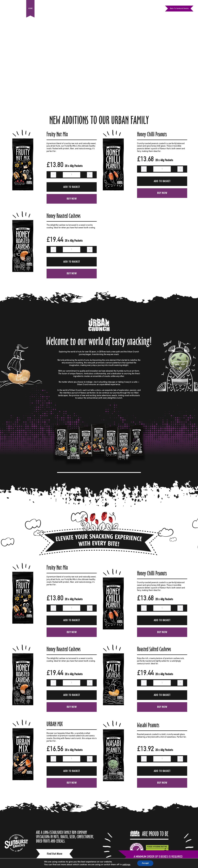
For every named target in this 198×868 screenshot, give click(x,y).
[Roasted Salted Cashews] (114, 646)
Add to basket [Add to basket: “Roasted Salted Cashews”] (162, 695)
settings (126, 865)
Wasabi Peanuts (148, 725)
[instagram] (153, 9)
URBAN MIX (55, 724)
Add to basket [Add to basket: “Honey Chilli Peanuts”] (162, 181)
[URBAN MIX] (23, 721)
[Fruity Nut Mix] (23, 131)
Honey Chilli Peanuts (152, 134)
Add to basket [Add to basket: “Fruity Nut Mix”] (72, 187)
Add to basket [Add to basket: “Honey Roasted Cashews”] (72, 262)
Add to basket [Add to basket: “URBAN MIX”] (72, 771)
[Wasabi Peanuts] (114, 722)
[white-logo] (16, 835)
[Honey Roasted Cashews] (23, 213)
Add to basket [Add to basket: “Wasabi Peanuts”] (162, 771)
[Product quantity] (72, 175)
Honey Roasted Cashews (64, 216)
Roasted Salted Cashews (154, 649)
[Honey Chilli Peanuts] (114, 131)
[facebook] (147, 9)
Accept (145, 863)
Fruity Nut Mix (57, 134)
